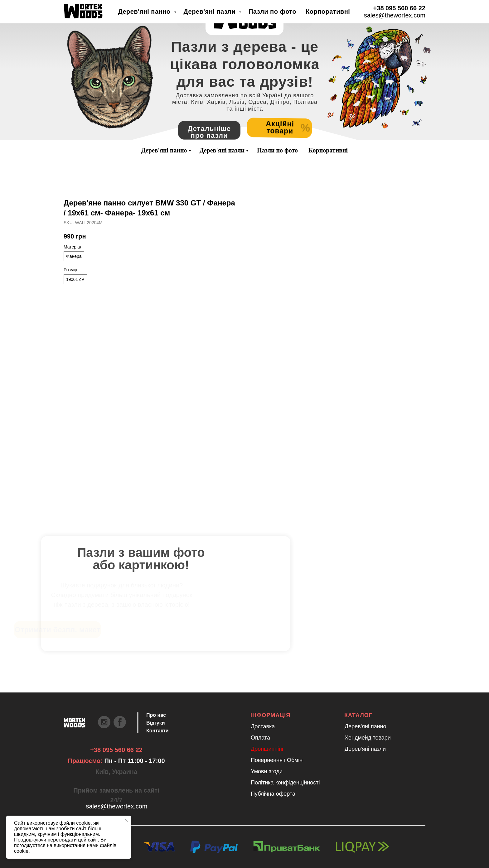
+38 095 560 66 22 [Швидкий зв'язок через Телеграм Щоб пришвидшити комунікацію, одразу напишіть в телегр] (116, 750)
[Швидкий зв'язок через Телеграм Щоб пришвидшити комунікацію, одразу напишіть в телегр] (71, 13)
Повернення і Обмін (277, 760)
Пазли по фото (277, 150)
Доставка (263, 726)
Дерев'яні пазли (222, 150)
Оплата (260, 738)
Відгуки (156, 723)
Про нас (156, 715)
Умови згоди (267, 771)
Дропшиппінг (267, 749)
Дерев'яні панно (164, 150)
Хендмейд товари (368, 738)
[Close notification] (126, 820)
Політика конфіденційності (285, 783)
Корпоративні (328, 150)
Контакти (157, 731)
